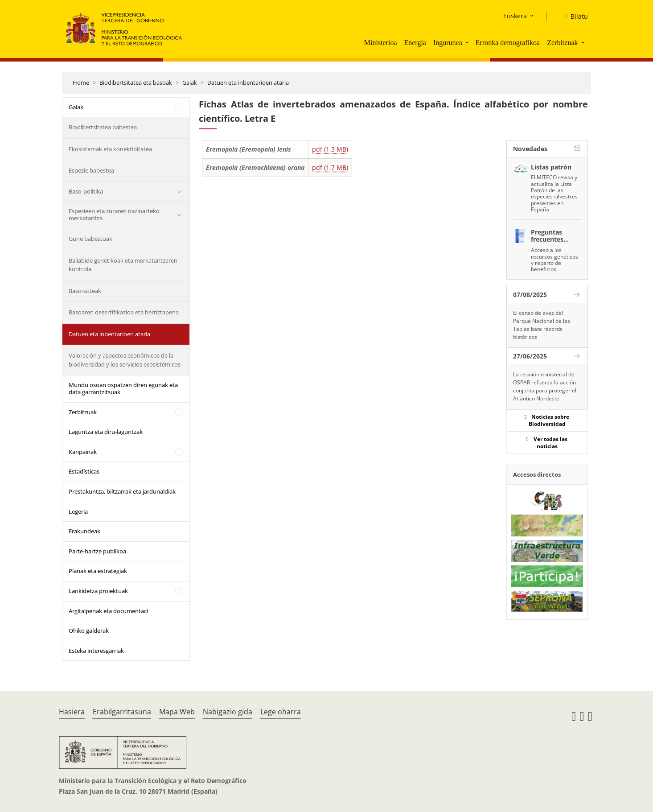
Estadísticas (84, 471)
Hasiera (72, 712)
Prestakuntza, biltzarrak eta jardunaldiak (122, 491)
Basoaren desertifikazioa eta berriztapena (124, 312)
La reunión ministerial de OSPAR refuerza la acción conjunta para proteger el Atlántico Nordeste (545, 386)
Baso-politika (86, 191)
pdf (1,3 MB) (330, 149)
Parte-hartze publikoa (97, 551)
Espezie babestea (91, 170)
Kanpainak (83, 452)
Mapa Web (177, 712)
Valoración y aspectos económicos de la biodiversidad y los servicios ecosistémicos (125, 360)
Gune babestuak (90, 239)
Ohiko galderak (89, 631)
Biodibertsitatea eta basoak (136, 82)
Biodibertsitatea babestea (103, 127)
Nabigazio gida (228, 712)
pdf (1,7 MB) (330, 167)
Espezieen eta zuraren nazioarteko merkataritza (114, 214)
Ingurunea (448, 43)
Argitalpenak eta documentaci (108, 611)
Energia (415, 43)
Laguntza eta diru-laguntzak (106, 432)
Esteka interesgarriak (96, 651)
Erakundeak (84, 531)
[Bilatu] (572, 16)
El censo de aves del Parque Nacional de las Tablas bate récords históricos (542, 325)
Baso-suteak (85, 291)
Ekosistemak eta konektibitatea (110, 149)
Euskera (515, 16)
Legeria (78, 511)
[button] (468, 42)
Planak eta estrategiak (98, 571)
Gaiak (190, 82)
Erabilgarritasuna (122, 712)
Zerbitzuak (562, 43)
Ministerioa (381, 43)
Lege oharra (281, 712)
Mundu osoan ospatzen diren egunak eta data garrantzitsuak (123, 388)
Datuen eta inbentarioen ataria (248, 82)
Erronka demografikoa (508, 43)
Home (81, 82)
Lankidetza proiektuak (98, 591)
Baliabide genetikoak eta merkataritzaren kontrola (123, 265)
